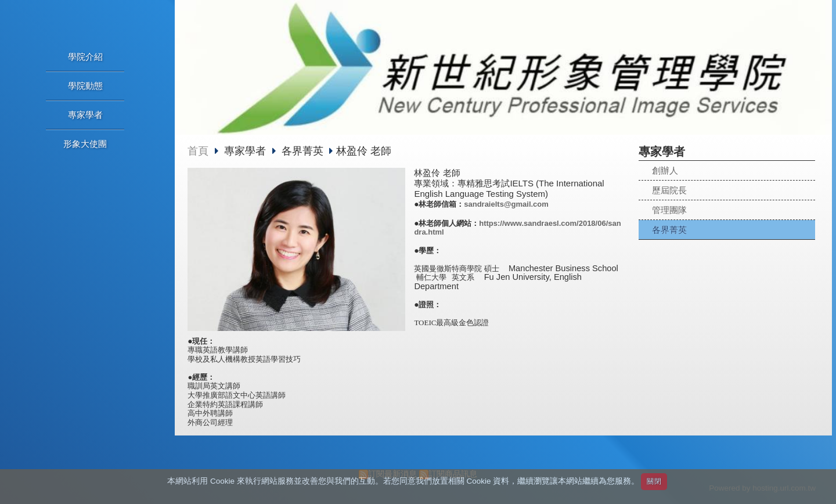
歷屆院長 (669, 190)
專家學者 (246, 151)
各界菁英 (669, 230)
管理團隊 (669, 210)
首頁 (198, 151)
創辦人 (665, 170)
